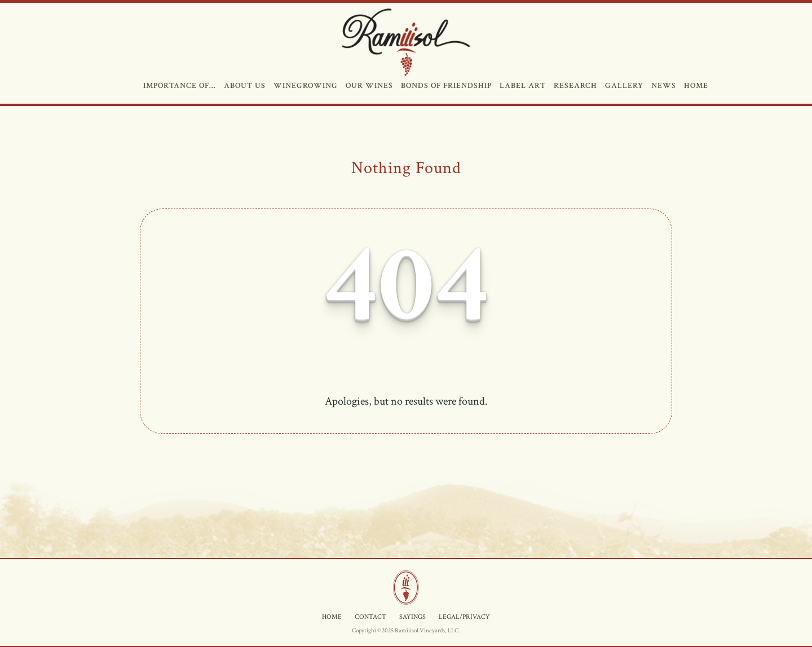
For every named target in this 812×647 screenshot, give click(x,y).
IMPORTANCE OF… (178, 86)
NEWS (663, 86)
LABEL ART (522, 86)
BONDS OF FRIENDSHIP (445, 86)
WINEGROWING (304, 86)
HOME (695, 86)
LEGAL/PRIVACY (464, 617)
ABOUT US (244, 86)
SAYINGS (412, 617)
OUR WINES (368, 86)
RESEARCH (574, 86)
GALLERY (623, 86)
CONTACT (370, 617)
